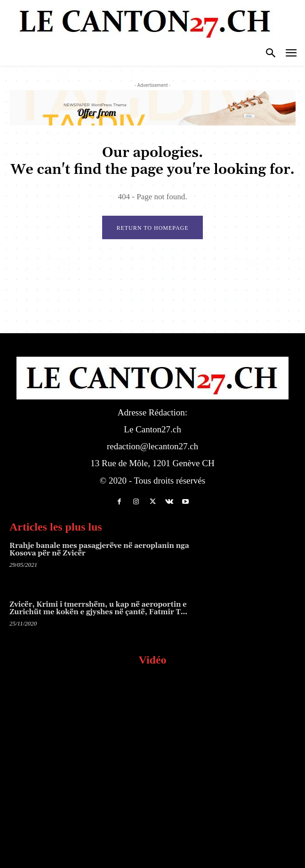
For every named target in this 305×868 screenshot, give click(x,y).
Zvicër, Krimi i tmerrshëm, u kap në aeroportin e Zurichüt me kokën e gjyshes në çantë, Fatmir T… (98, 609)
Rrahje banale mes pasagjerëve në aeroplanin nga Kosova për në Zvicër (99, 550)
